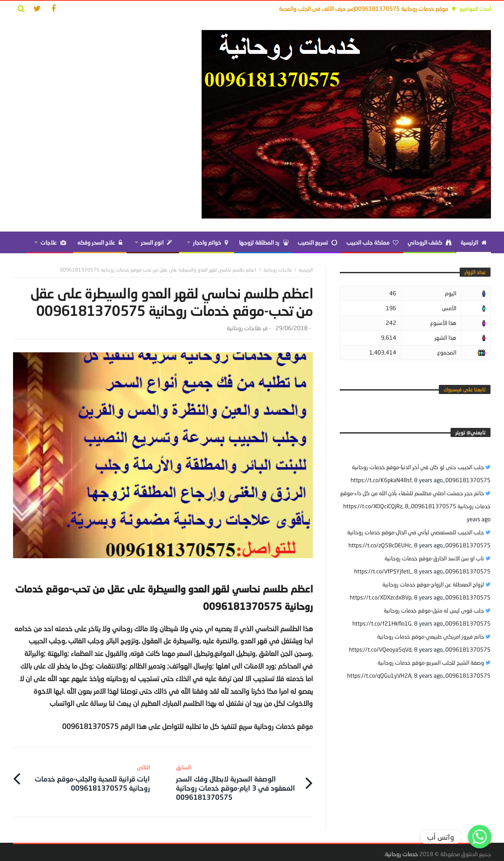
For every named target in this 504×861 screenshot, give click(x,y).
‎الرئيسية (306, 270)
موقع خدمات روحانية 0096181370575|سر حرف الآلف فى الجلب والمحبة (363, 9)
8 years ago (428, 480)
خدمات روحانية (401, 851)
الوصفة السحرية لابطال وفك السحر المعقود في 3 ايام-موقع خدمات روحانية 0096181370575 (238, 780)
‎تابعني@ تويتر (471, 432)
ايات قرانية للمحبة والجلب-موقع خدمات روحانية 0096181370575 (89, 775)
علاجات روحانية (278, 270)
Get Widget (480, 852)
